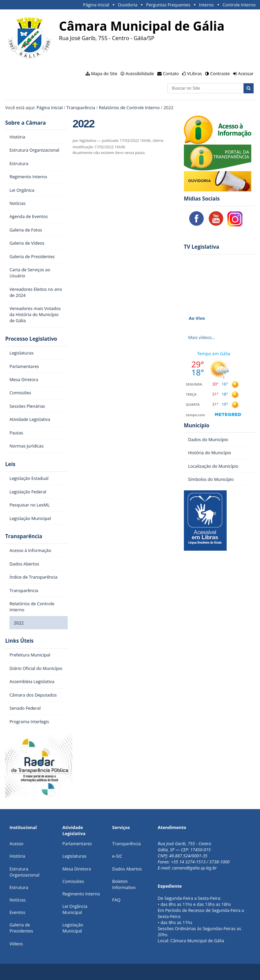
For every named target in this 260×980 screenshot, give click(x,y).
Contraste (220, 73)
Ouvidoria (128, 5)
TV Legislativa (202, 247)
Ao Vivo (197, 318)
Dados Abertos (127, 869)
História (17, 856)
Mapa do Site (104, 73)
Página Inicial (96, 5)
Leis (10, 464)
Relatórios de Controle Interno (129, 108)
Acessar (246, 73)
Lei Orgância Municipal (75, 909)
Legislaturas (74, 856)
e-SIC (117, 856)
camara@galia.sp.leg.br (194, 868)
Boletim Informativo (124, 884)
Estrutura (19, 887)
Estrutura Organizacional (24, 872)
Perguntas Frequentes (168, 5)
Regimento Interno (81, 894)
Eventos (17, 912)
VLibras (195, 73)
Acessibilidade (140, 73)
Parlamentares (77, 844)
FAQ (116, 900)
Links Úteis (19, 641)
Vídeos (16, 944)
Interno (206, 5)
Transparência (81, 108)
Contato (171, 73)
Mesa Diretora (77, 869)
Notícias (18, 900)
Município (197, 425)
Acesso (16, 844)
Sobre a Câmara (25, 123)
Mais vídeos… (202, 337)
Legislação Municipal (73, 928)
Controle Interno (239, 5)
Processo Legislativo (31, 339)
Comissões (73, 881)
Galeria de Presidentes (21, 928)
